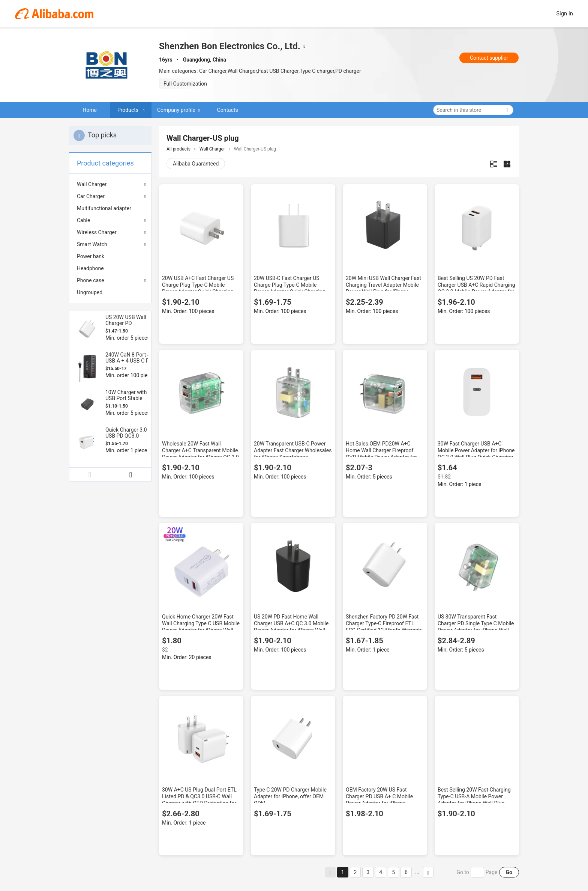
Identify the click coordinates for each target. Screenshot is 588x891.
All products (178, 149)
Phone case (91, 280)
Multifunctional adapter (104, 208)
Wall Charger (92, 184)
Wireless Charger (97, 232)
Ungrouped (90, 292)
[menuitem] (110, 208)
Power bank (91, 256)
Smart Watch (92, 244)
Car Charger (91, 196)
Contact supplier (489, 58)
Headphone (90, 268)
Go (509, 872)
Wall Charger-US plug (255, 149)
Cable (83, 220)
